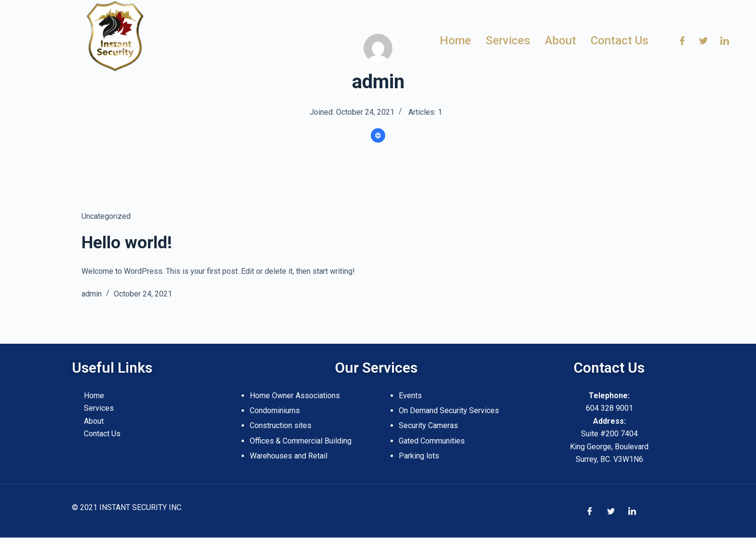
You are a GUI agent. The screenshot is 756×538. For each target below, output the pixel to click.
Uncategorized (106, 216)
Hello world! (127, 243)
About (94, 421)
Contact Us (102, 434)
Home (94, 396)
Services (99, 408)
